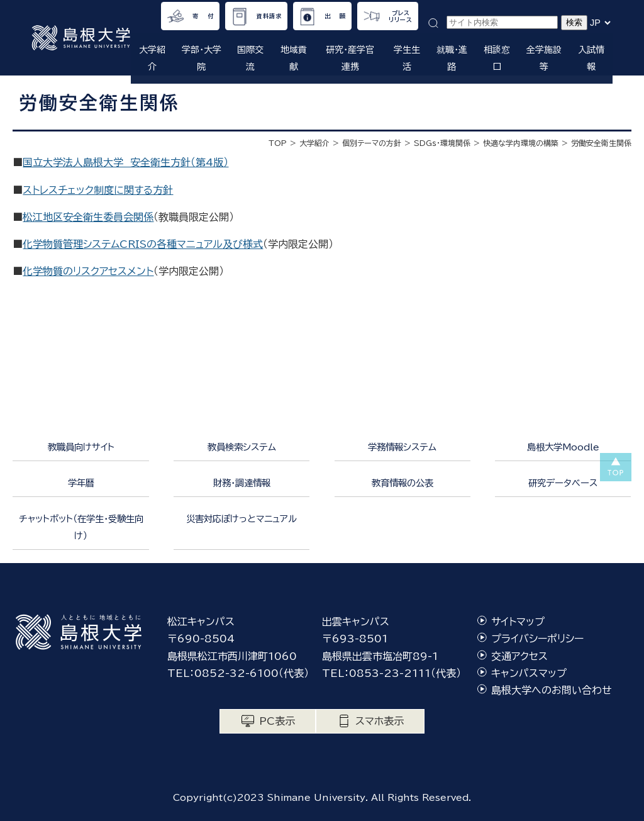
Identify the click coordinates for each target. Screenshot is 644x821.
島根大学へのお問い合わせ (552, 690)
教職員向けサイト (81, 447)
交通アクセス (519, 656)
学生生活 (407, 58)
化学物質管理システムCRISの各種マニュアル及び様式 (143, 244)
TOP (278, 143)
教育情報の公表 (402, 483)
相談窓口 (497, 58)
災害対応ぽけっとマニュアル (241, 519)
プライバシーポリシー (537, 639)
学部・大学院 (202, 58)
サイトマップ (518, 622)
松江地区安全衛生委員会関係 (88, 217)
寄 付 (203, 16)
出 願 (335, 16)
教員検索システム (242, 447)
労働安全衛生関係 (601, 143)
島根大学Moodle (563, 447)
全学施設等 (544, 58)
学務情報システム (402, 447)
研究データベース (563, 483)
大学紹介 (152, 58)
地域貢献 (294, 58)
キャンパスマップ (529, 673)
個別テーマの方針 (372, 143)
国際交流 (250, 58)
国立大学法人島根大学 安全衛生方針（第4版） (125, 162)
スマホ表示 (380, 721)
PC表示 (277, 721)
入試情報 (591, 58)
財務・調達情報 (242, 483)
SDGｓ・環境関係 (442, 143)
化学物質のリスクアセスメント (88, 271)
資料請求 (269, 16)
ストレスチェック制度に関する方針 (98, 190)
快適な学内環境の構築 (521, 143)
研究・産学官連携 (350, 58)
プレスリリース (401, 16)
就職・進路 (452, 58)
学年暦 (81, 483)
